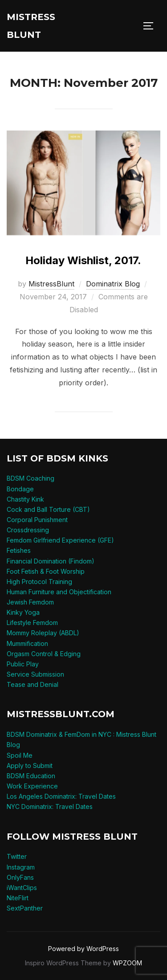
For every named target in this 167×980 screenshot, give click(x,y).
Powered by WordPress (83, 949)
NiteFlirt (18, 898)
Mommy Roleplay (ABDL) (43, 633)
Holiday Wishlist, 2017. (83, 260)
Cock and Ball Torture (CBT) (48, 509)
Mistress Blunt (31, 26)
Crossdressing (28, 530)
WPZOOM (127, 963)
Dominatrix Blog (113, 284)
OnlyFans (20, 877)
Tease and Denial (33, 684)
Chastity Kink (25, 499)
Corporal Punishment (37, 520)
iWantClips (22, 888)
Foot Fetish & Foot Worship (46, 571)
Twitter (17, 856)
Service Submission (35, 674)
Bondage (20, 489)
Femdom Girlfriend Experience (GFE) (60, 540)
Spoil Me (20, 755)
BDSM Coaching (31, 478)
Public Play (23, 664)
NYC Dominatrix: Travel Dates (50, 806)
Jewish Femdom (30, 602)
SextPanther (25, 908)
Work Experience (32, 786)
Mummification (27, 643)
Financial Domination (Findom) (51, 561)
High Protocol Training (39, 582)
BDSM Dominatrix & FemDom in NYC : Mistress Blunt (81, 734)
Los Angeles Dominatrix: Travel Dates (61, 796)
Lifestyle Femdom (32, 623)
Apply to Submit (30, 766)
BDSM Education (31, 776)
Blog (13, 745)
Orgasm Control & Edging (44, 654)
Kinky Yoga (23, 612)
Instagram (21, 867)
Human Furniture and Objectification (59, 592)
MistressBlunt (51, 284)
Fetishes (19, 550)
